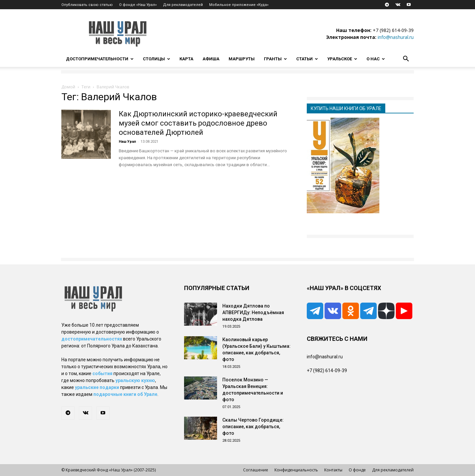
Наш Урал (127, 142)
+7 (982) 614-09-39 (393, 30)
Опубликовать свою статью (87, 5)
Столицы (157, 59)
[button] (406, 59)
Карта (186, 59)
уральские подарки (97, 387)
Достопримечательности (100, 59)
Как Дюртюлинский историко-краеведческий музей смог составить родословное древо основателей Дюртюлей (198, 123)
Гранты (275, 59)
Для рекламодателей (183, 5)
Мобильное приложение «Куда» (239, 5)
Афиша (211, 59)
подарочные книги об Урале (125, 394)
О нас (376, 59)
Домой (68, 87)
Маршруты (242, 59)
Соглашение (256, 470)
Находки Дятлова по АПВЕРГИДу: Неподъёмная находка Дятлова (253, 312)
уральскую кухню (135, 380)
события (102, 373)
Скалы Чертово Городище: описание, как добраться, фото (253, 427)
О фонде (357, 470)
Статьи (307, 59)
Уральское (342, 59)
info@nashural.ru (396, 37)
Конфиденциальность (296, 470)
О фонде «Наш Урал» (138, 5)
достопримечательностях (92, 339)
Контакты (333, 470)
